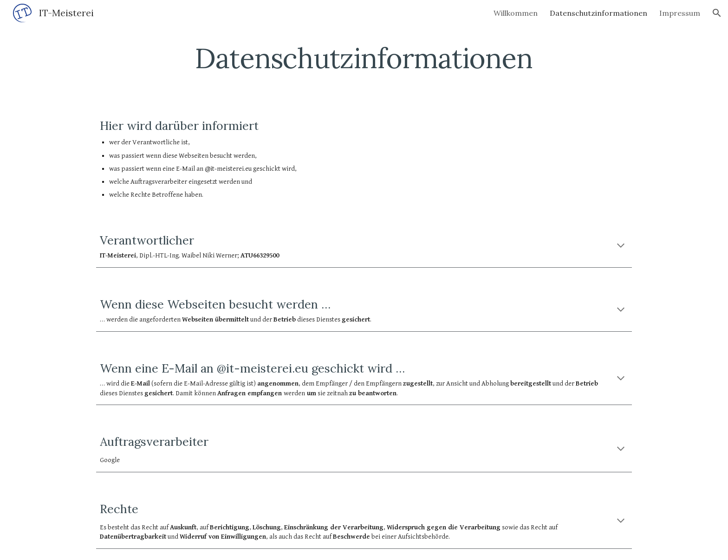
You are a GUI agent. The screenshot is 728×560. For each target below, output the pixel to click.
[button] (717, 13)
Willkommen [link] (516, 13)
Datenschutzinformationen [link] (598, 13)
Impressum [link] (680, 13)
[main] (364, 58)
